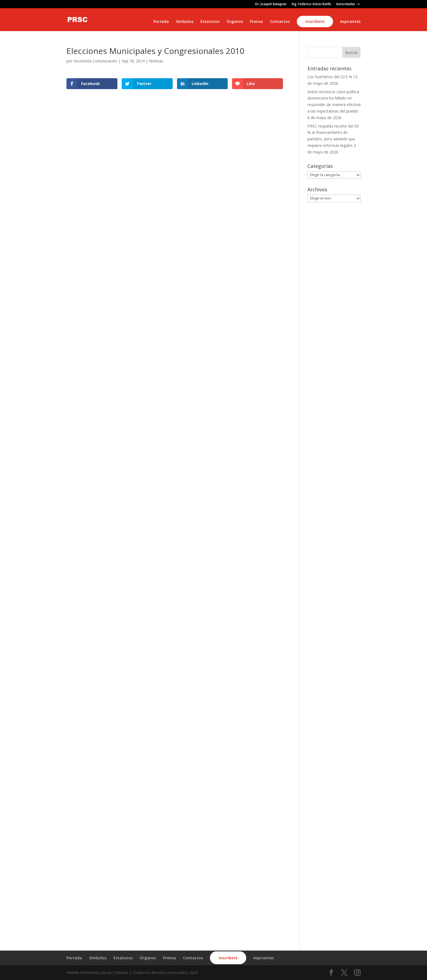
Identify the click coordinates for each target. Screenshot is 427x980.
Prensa (256, 22)
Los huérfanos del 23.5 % (330, 77)
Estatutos (210, 22)
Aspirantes (350, 22)
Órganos (235, 22)
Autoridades (346, 4)
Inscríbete (315, 21)
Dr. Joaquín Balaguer (271, 4)
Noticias (156, 61)
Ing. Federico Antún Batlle (311, 4)
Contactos (280, 22)
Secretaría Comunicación (95, 61)
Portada (161, 22)
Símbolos (185, 22)
